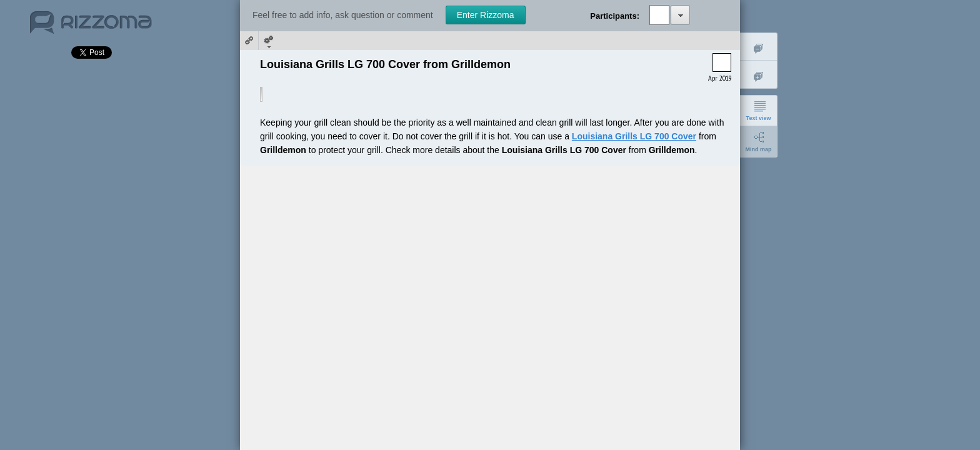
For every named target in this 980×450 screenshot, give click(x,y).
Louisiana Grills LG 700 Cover (634, 136)
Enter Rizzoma (486, 15)
